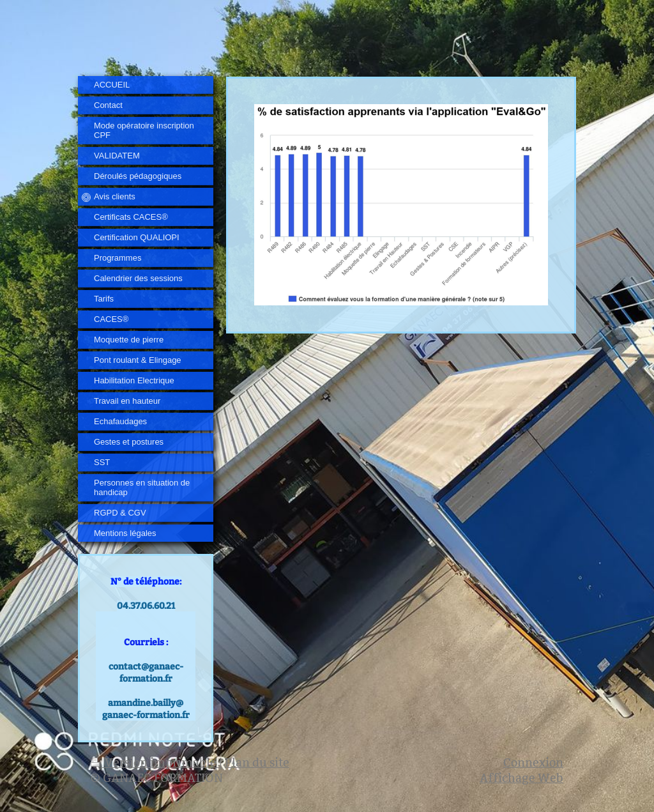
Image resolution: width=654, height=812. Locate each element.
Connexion (533, 762)
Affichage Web (521, 778)
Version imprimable (155, 762)
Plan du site (257, 762)
